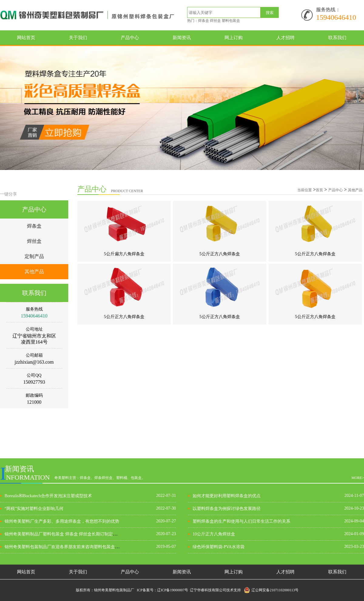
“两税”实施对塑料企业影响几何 (34, 509)
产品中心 (130, 38)
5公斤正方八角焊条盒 (220, 254)
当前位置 (305, 190)
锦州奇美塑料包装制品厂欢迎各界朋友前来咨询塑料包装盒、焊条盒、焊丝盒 (77, 547)
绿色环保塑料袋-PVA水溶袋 (219, 547)
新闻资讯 (182, 38)
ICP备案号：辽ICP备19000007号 (163, 590)
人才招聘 (285, 38)
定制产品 (34, 256)
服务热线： (328, 10)
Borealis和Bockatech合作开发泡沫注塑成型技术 (48, 496)
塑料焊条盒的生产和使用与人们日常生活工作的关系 (241, 521)
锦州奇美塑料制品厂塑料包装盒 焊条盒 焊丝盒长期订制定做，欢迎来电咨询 (76, 534)
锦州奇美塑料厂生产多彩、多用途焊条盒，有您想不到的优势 (62, 521)
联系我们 (337, 38)
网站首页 (26, 38)
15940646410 (336, 17)
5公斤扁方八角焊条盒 (124, 254)
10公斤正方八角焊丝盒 (214, 534)
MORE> (358, 478)
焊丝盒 (34, 241)
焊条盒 (34, 226)
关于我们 (78, 38)
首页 (319, 190)
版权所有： (85, 590)
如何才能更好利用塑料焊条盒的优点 (227, 496)
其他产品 (34, 272)
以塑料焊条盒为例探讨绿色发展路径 (227, 509)
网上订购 (234, 38)
